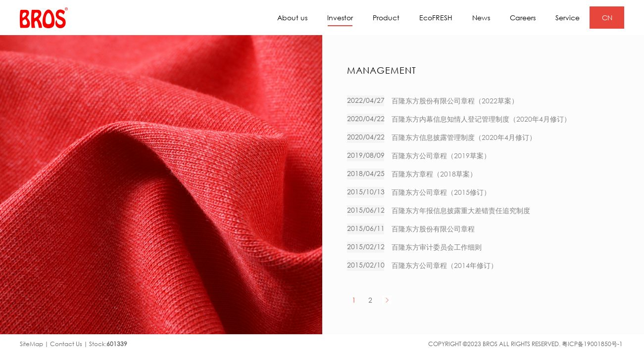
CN (607, 18)
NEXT (387, 300)
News (481, 18)
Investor (340, 20)
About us (292, 18)
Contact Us (66, 344)
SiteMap (31, 344)
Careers (523, 18)
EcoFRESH (436, 18)
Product (386, 18)
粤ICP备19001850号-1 (592, 344)
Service (568, 18)
